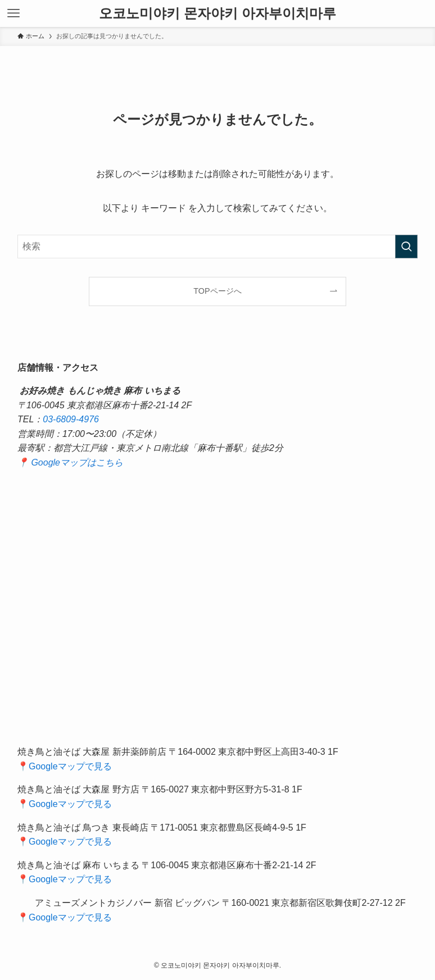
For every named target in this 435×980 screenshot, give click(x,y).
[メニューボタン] (13, 13)
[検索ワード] (217, 247)
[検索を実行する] (406, 247)
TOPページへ (217, 291)
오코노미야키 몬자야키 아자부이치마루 (217, 13)
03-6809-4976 (71, 419)
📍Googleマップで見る (65, 766)
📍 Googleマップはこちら (70, 462)
